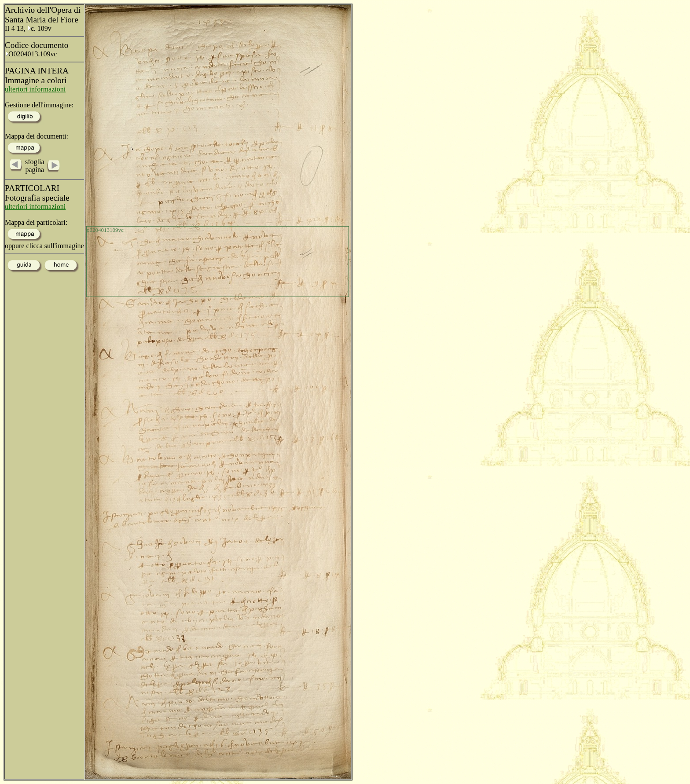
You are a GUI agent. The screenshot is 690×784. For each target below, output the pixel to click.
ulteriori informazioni (35, 89)
